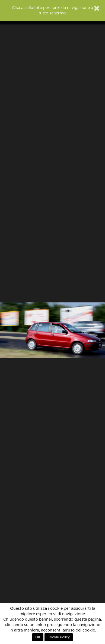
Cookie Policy (59, 637)
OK (38, 637)
